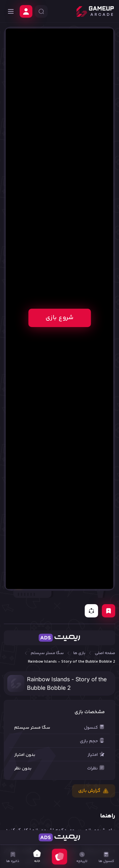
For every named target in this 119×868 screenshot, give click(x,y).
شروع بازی (60, 318)
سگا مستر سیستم (47, 653)
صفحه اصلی (105, 653)
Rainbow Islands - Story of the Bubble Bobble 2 (72, 662)
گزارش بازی (94, 791)
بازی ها (79, 653)
